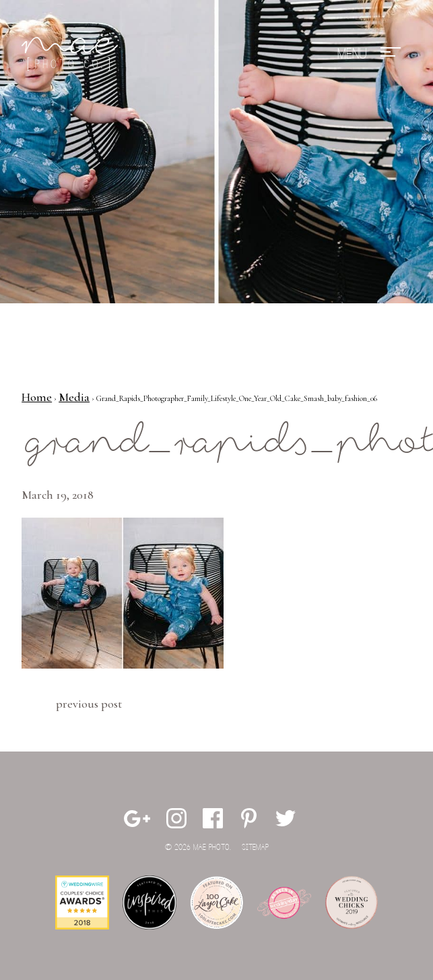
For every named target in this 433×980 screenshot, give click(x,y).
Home (37, 397)
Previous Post (89, 704)
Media (74, 397)
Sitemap (255, 848)
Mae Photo (72, 54)
